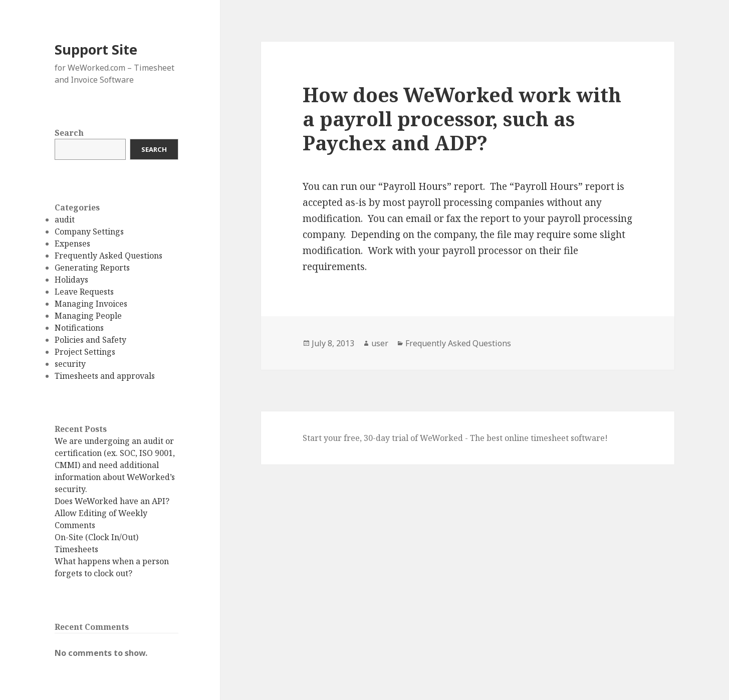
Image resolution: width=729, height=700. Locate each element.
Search (69, 133)
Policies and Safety (90, 340)
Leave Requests (84, 292)
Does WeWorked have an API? (112, 501)
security (70, 364)
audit (65, 219)
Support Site (96, 49)
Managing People (88, 316)
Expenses (72, 244)
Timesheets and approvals (105, 376)
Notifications (79, 328)
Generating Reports (92, 268)
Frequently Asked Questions (108, 256)
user (380, 343)
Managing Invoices (91, 304)
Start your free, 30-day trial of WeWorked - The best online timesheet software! (455, 438)
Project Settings (85, 352)
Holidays (71, 280)
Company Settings (89, 231)
